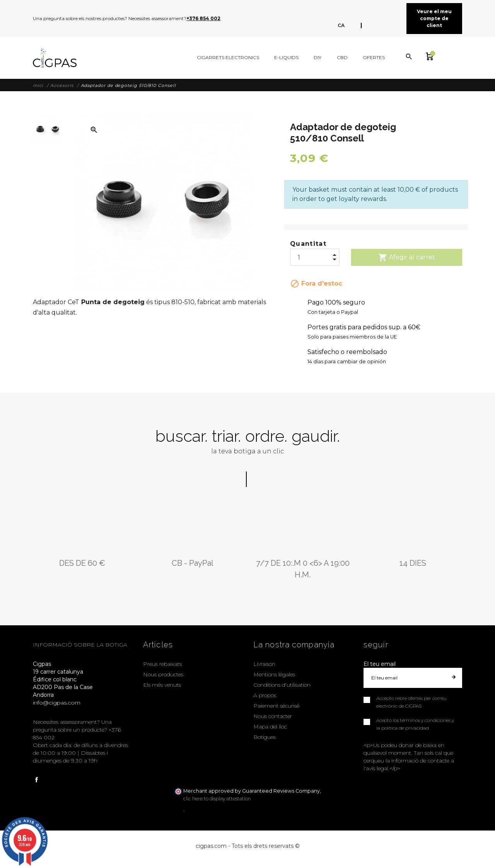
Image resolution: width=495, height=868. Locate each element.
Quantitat (308, 244)
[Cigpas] (55, 58)
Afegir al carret (407, 257)
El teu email (380, 664)
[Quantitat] (315, 255)
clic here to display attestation (217, 799)
